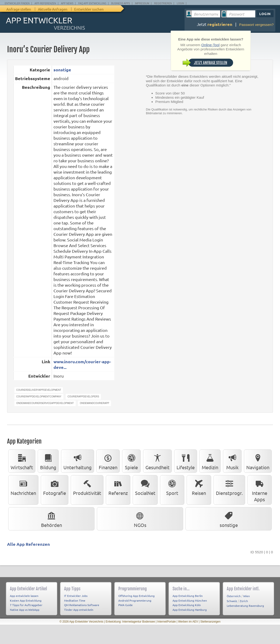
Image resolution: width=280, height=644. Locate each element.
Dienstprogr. (229, 487)
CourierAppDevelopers (83, 397)
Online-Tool (210, 45)
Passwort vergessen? (256, 25)
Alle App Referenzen (29, 544)
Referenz (118, 487)
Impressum (142, 3)
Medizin (210, 461)
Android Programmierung (135, 600)
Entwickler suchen (89, 9)
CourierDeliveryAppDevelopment (39, 390)
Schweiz (232, 601)
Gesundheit (157, 461)
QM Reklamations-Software (82, 605)
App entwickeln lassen (24, 596)
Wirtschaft (22, 461)
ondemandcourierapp (95, 403)
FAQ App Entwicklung (92, 3)
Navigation (258, 461)
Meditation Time (75, 600)
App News (67, 3)
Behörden (51, 519)
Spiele (131, 461)
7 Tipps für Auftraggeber (26, 605)
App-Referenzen (45, 3)
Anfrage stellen (19, 9)
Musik (232, 461)
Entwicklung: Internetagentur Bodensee (130, 622)
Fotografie (55, 487)
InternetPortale (167, 622)
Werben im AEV (188, 622)
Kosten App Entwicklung (26, 600)
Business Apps (121, 3)
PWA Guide (126, 605)
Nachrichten (23, 487)
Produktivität (87, 487)
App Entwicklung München (190, 600)
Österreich (234, 596)
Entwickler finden (17, 3)
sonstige (62, 70)
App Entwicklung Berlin (188, 596)
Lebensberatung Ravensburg (245, 606)
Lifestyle (186, 461)
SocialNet (145, 487)
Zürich (244, 601)
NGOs (140, 519)
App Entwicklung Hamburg (190, 610)
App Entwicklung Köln (187, 605)
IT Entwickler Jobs (76, 596)
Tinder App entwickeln (79, 610)
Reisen (199, 487)
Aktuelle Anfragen (53, 9)
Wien (247, 596)
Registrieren (163, 3)
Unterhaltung (78, 461)
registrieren (220, 24)
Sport (172, 487)
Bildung (48, 461)
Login (180, 3)
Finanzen (108, 461)
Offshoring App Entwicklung (136, 596)
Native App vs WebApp (25, 610)
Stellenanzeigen (210, 622)
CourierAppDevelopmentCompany (39, 397)
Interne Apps (260, 490)
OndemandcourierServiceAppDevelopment (45, 403)
